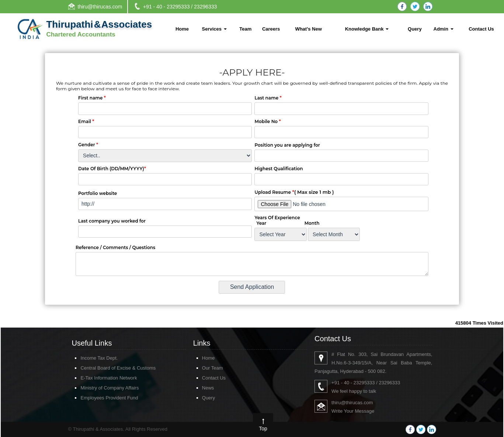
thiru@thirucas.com (100, 7)
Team (245, 29)
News (197, 388)
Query (415, 29)
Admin (444, 29)
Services (214, 29)
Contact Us (481, 29)
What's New (308, 29)
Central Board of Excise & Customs (107, 368)
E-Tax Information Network (98, 378)
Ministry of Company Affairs (99, 388)
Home (182, 29)
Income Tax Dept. (88, 358)
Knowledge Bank (367, 29)
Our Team (202, 368)
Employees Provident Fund (98, 398)
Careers (271, 29)
